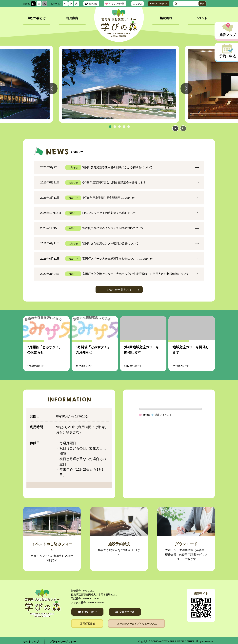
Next (186, 94)
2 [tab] (115, 126)
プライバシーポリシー (63, 639)
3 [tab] (119, 126)
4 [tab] (124, 126)
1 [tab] (110, 126)
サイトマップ (31, 639)
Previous (52, 94)
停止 (183, 128)
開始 (175, 128)
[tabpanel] (119, 84)
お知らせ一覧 (119, 287)
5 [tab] (129, 126)
